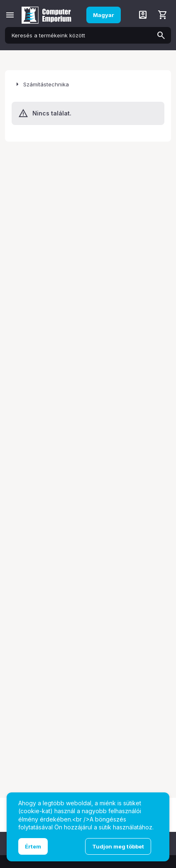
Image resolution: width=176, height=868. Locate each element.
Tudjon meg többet (118, 846)
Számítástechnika (46, 84)
